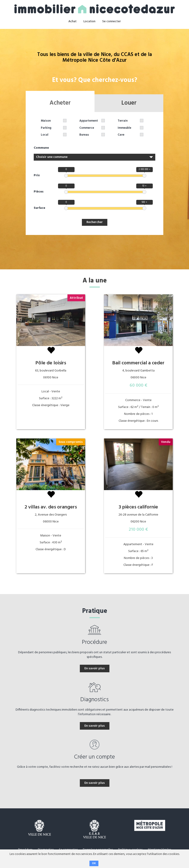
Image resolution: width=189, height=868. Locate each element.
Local (45, 135)
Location (89, 21)
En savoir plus (95, 668)
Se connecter (112, 21)
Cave (121, 135)
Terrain (123, 121)
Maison (46, 121)
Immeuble (124, 128)
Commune (41, 148)
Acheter (60, 103)
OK (94, 863)
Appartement (89, 121)
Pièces (39, 192)
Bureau (84, 135)
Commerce (87, 128)
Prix (37, 176)
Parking (46, 128)
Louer (129, 103)
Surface (39, 208)
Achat (72, 21)
